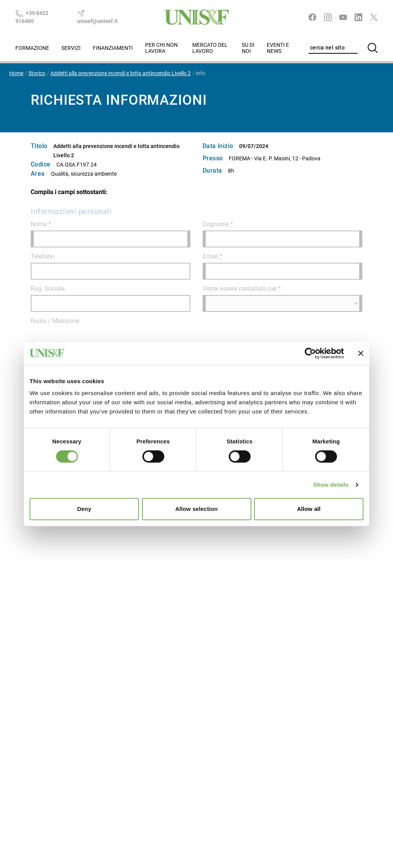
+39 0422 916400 (32, 17)
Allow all (309, 509)
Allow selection (197, 509)
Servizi (71, 48)
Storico (37, 73)
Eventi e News (278, 48)
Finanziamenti (113, 48)
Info (201, 73)
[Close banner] (361, 353)
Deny (84, 509)
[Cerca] (373, 48)
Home (16, 73)
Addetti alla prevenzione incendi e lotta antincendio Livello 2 (121, 73)
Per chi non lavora (161, 48)
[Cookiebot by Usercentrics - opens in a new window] (310, 353)
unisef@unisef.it (97, 17)
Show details (331, 485)
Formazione (32, 48)
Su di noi (248, 48)
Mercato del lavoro (210, 48)
